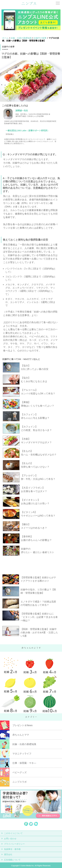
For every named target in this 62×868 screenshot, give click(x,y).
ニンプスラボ (20, 782)
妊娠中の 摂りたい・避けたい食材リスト (38, 551)
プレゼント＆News (22, 725)
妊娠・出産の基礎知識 (21, 38)
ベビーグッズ (20, 772)
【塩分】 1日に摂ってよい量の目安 (35, 367)
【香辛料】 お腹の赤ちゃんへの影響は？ (36, 538)
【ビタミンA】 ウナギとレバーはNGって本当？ (38, 514)
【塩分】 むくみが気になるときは (34, 380)
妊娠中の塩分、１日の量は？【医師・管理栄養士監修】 (38, 591)
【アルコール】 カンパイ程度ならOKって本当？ (38, 392)
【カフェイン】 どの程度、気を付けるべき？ (36, 428)
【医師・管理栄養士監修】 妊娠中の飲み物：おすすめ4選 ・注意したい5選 (39, 632)
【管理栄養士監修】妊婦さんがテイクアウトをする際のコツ (38, 579)
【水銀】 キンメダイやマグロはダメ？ (36, 441)
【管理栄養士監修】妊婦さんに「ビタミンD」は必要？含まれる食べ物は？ (39, 617)
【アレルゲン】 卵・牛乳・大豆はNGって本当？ (38, 477)
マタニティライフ (22, 754)
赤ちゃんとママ (21, 735)
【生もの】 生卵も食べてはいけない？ (35, 465)
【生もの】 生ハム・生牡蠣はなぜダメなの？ (39, 453)
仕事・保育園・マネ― (24, 763)
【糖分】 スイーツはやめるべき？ (34, 526)
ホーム (5, 38)
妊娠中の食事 (40, 38)
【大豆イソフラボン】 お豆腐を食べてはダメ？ (34, 489)
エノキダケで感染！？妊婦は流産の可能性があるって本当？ (38, 603)
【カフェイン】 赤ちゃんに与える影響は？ (35, 416)
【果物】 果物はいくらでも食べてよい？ (38, 404)
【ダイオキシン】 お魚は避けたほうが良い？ (35, 502)
